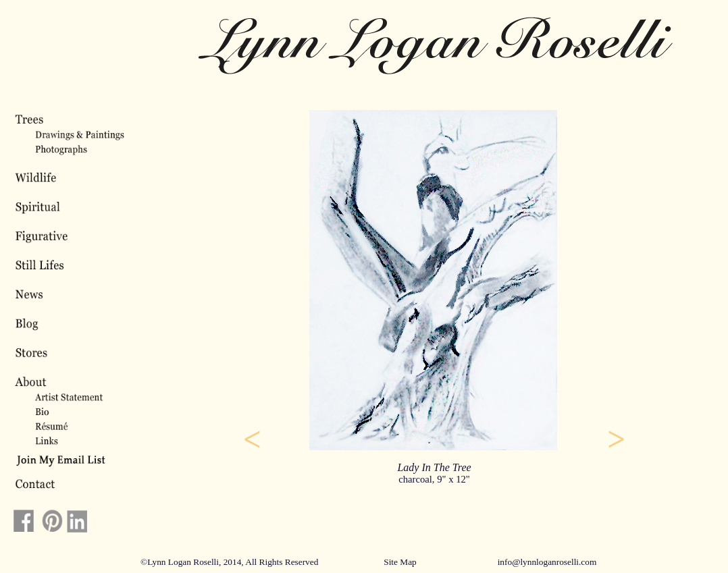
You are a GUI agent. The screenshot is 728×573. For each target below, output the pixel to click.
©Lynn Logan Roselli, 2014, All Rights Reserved (229, 562)
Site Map (400, 562)
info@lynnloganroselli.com (547, 562)
